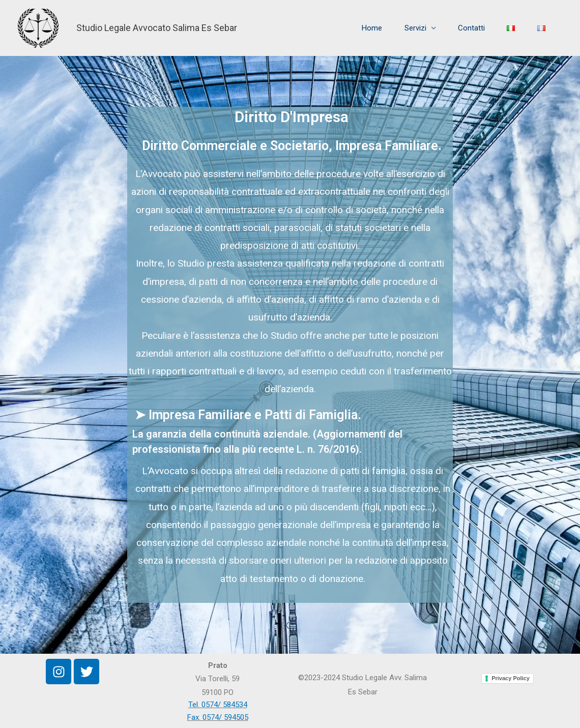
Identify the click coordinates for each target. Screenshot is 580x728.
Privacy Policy (511, 678)
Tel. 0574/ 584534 (218, 705)
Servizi (361, 28)
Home (304, 28)
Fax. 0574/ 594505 (218, 717)
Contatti (431, 28)
